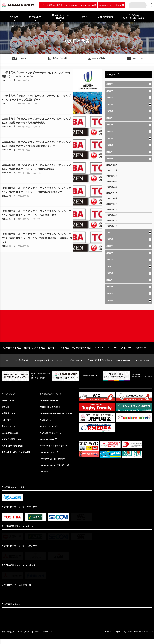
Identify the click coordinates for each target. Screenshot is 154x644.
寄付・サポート (9, 430)
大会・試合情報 (20, 364)
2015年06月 (112, 198)
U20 (116, 351)
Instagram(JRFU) (49, 457)
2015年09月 (112, 182)
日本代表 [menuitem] (14, 17)
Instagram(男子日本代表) (52, 463)
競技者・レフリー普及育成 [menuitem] (60, 17)
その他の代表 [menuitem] (35, 17)
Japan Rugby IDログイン (110, 5)
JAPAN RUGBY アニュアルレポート (132, 364)
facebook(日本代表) (50, 410)
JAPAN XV (99, 351)
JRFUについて (8, 403)
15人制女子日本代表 (82, 351)
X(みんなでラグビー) (50, 437)
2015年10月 (112, 176)
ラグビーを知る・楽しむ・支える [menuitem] (134, 17)
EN (152, 6)
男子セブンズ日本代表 (34, 351)
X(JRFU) (44, 423)
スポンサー (7, 423)
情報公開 (6, 410)
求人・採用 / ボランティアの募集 (17, 457)
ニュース (6, 364)
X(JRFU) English (48, 430)
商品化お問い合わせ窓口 (13, 450)
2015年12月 (112, 165)
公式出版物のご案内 (11, 437)
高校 (123, 351)
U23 (109, 351)
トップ (6, 26)
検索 (132, 5)
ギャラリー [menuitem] (137, 59)
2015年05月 (112, 204)
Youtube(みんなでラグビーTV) (55, 450)
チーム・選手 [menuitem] (98, 59)
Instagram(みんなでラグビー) (54, 470)
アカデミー (140, 351)
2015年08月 (112, 187)
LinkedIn (44, 477)
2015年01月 (112, 226)
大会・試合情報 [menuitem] (105, 17)
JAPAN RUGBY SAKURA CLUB (80, 5)
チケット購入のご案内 (51, 5)
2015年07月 (112, 193)
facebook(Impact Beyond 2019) (55, 417)
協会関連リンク (9, 417)
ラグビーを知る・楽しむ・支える (46, 364)
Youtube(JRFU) (48, 443)
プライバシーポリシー (46, 637)
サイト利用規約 (9, 637)
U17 (130, 351)
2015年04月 (112, 210)
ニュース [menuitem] (83, 17)
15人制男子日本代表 (11, 351)
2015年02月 (112, 221)
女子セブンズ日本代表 (58, 351)
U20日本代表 (18, 26)
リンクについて (26, 637)
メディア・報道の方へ (12, 443)
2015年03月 (112, 215)
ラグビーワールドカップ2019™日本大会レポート (89, 364)
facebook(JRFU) (48, 403)
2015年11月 (112, 170)
